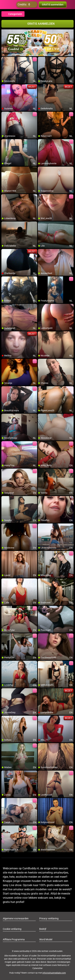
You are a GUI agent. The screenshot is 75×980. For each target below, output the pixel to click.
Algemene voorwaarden (16, 918)
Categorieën (13, 14)
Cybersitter (37, 968)
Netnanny (62, 965)
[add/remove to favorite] (4, 60)
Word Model (46, 939)
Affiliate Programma (14, 939)
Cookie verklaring (12, 929)
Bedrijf (43, 929)
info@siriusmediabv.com (54, 973)
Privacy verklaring (49, 918)
